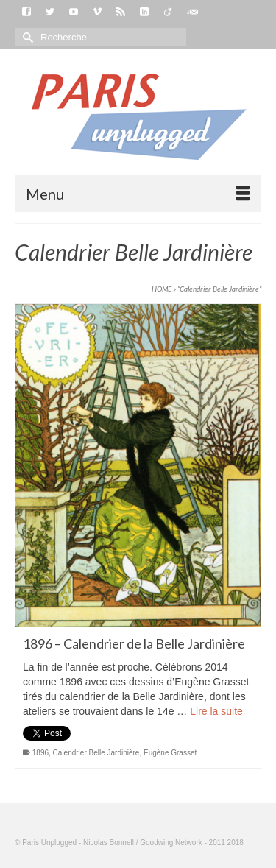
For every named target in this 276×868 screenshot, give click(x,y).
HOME (162, 289)
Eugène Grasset (170, 753)
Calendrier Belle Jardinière (96, 753)
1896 (40, 753)
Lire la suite (216, 711)
